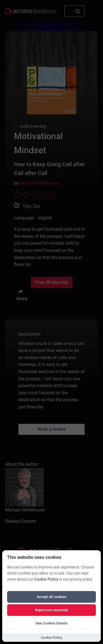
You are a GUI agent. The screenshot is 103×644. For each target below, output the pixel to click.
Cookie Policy (46, 579)
